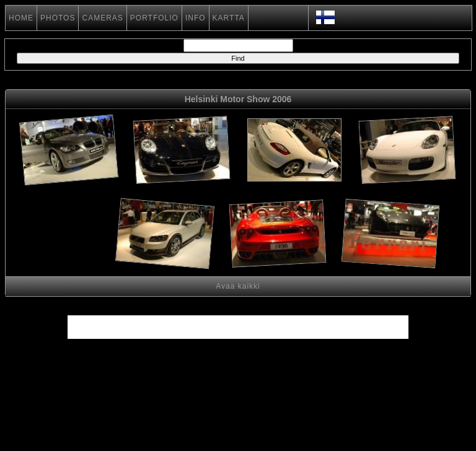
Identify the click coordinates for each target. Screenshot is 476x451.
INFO (196, 18)
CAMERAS (102, 18)
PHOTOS (58, 18)
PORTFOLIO (154, 18)
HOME (21, 18)
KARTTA (229, 18)
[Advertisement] (68, 236)
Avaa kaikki (238, 286)
